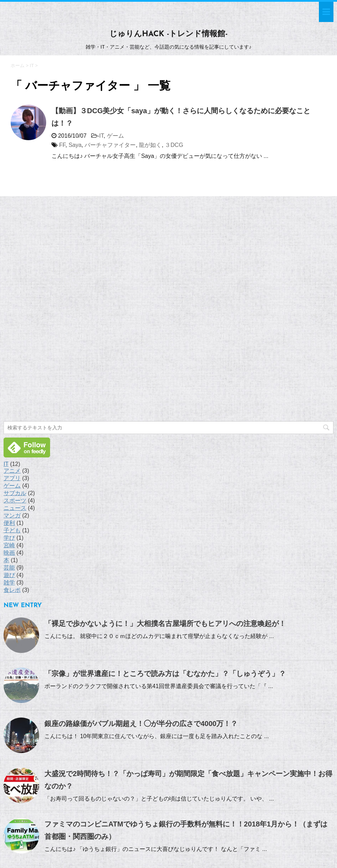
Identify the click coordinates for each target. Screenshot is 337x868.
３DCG (174, 145)
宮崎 (9, 545)
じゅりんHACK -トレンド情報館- (168, 34)
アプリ (12, 478)
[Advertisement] (57, 310)
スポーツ (15, 501)
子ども (12, 530)
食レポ (12, 590)
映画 (9, 553)
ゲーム (115, 136)
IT (101, 136)
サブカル (15, 493)
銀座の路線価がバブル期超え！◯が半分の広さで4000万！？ (141, 724)
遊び (9, 575)
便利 (9, 523)
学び (9, 538)
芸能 (9, 568)
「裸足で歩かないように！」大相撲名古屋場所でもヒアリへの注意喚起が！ (165, 623)
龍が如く (150, 145)
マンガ (12, 515)
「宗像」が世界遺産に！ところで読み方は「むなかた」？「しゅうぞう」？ (165, 674)
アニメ (12, 471)
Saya (75, 145)
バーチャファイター (110, 145)
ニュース (15, 508)
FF (62, 145)
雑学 (9, 583)
